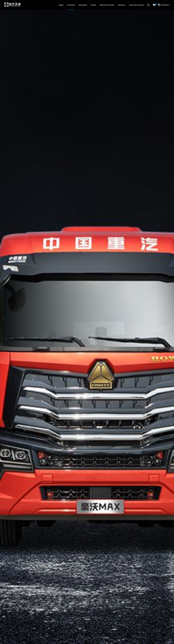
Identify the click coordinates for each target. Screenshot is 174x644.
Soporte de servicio (107, 5)
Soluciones (83, 5)
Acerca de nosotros (136, 5)
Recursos (122, 5)
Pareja (93, 5)
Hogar (61, 5)
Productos (71, 5)
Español (164, 5)
